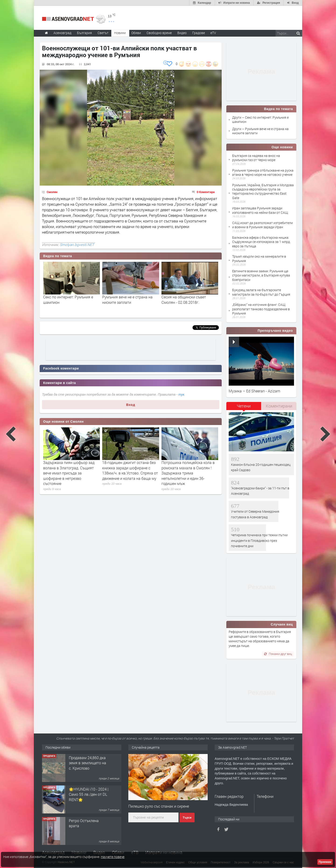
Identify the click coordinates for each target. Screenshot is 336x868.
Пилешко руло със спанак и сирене (159, 806)
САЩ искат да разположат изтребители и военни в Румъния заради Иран (262, 225)
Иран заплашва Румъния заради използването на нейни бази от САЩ (260, 210)
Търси (187, 818)
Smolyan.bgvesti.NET (77, 245)
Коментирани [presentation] (279, 406)
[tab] (244, 408)
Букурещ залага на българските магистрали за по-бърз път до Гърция (261, 292)
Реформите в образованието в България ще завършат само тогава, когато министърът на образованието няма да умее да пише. (260, 639)
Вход (131, 405)
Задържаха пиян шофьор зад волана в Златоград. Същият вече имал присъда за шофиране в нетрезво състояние (69, 473)
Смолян (52, 192)
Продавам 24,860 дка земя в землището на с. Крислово (87, 763)
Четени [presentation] (244, 406)
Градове (199, 33)
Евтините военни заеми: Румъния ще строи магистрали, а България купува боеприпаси (261, 275)
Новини (120, 33)
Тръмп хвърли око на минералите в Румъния (259, 258)
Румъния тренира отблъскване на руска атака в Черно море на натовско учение (263, 172)
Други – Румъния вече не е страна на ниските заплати (260, 131)
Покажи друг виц (278, 654)
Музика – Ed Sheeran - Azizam (254, 391)
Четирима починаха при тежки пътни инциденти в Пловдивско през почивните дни (259, 540)
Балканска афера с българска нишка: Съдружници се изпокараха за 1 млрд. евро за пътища (261, 242)
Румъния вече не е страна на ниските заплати (127, 299)
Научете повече (113, 857)
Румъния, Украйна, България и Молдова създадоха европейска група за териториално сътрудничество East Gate (263, 191)
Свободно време (159, 33)
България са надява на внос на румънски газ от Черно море (256, 158)
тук (181, 394)
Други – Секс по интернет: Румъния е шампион (260, 119)
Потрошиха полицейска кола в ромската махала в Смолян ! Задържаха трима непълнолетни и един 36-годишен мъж (188, 473)
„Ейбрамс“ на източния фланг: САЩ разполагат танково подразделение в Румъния (261, 309)
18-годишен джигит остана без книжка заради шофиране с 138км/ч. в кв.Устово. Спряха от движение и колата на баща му (130, 470)
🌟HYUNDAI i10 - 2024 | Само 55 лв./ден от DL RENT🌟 (89, 794)
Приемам (325, 862)
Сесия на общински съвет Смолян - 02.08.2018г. (184, 299)
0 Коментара (206, 192)
